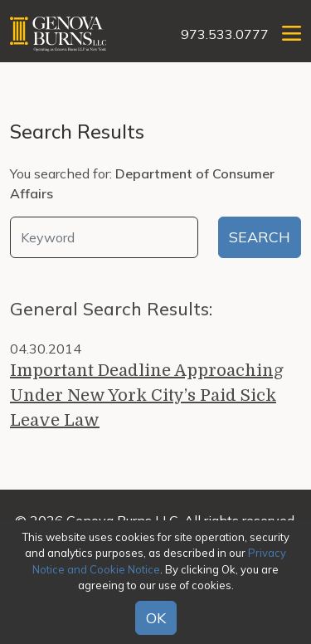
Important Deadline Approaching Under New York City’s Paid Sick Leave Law (147, 395)
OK (156, 618)
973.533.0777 (225, 34)
